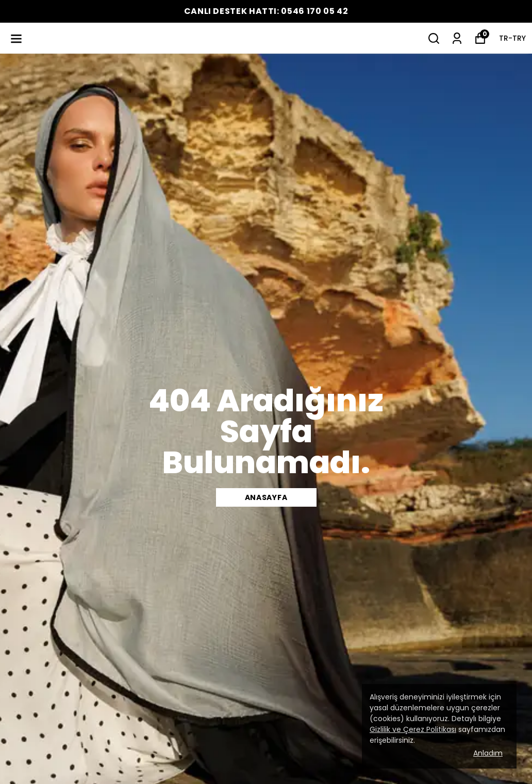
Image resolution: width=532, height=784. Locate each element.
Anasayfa (266, 497)
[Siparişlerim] (457, 38)
